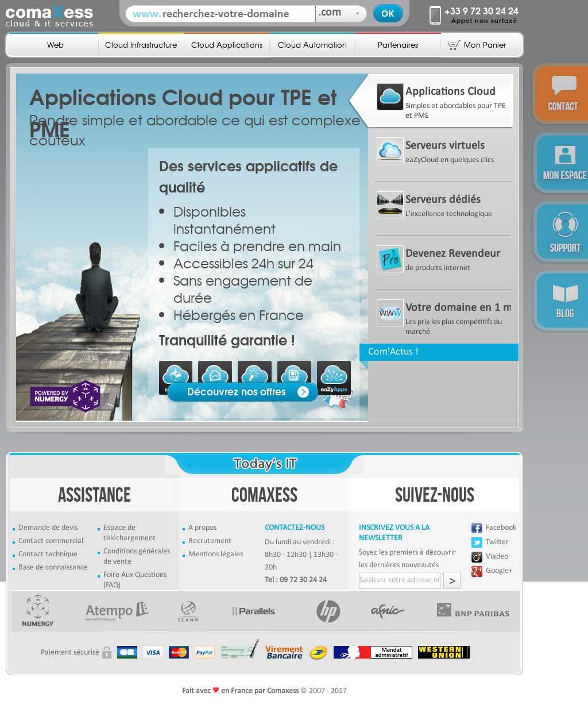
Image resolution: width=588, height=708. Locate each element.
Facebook (501, 528)
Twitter (497, 542)
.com (330, 13)
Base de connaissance (53, 567)
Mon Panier (485, 45)
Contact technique (48, 554)
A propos (202, 528)
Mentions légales (216, 554)
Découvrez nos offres (237, 392)
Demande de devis (48, 528)
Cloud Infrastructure (141, 45)
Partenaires (398, 45)
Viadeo (497, 557)
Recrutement (210, 541)
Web (55, 45)
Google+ (499, 571)
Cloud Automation (312, 45)
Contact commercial (51, 541)
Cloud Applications (227, 45)
